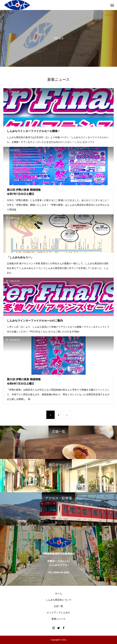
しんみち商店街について (58, 600)
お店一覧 (58, 606)
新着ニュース (58, 619)
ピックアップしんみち (58, 612)
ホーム (58, 593)
